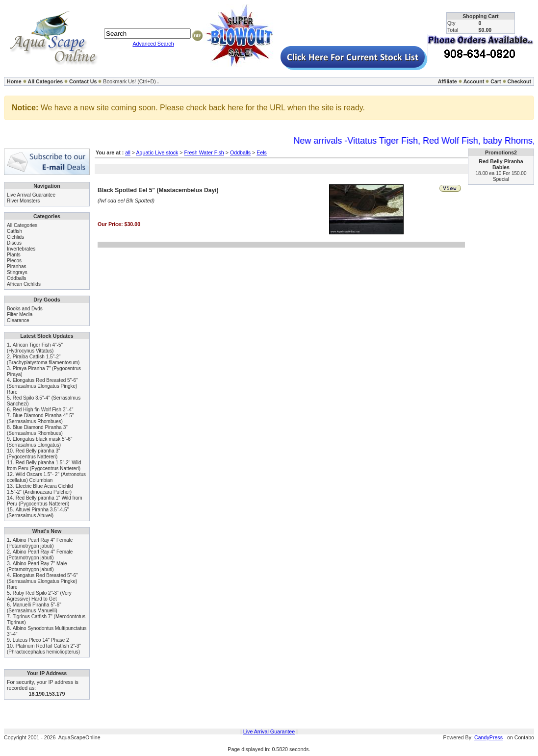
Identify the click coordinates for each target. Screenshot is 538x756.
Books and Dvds (25, 309)
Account (474, 81)
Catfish (14, 231)
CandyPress (488, 737)
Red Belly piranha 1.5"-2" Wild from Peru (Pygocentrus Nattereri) (44, 466)
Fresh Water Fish (204, 152)
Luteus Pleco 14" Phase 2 (41, 640)
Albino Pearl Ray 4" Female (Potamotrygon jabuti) (40, 543)
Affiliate (448, 81)
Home (14, 81)
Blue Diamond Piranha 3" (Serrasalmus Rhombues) (37, 430)
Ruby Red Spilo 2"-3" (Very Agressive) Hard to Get (39, 596)
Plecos (14, 261)
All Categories (46, 81)
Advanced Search (153, 44)
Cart (496, 81)
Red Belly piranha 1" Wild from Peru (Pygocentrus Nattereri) (45, 501)
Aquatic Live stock (157, 152)
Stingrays (17, 272)
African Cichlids (24, 284)
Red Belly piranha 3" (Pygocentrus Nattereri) (34, 454)
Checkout (519, 81)
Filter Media (20, 315)
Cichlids (15, 237)
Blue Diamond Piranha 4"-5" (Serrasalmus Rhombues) (40, 418)
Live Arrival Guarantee (31, 195)
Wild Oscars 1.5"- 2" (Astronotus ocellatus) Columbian (46, 477)
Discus (14, 243)
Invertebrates (21, 249)
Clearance (18, 320)
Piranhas (16, 266)
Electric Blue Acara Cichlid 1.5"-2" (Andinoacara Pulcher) (40, 489)
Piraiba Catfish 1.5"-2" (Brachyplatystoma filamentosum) (43, 360)
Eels (262, 152)
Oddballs (16, 278)
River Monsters (23, 201)
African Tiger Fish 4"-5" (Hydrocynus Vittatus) (35, 348)
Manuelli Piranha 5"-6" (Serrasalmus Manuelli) (34, 608)
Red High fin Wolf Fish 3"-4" (43, 410)
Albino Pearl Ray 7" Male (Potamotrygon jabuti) (37, 567)
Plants (14, 255)
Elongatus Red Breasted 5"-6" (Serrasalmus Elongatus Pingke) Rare (42, 386)
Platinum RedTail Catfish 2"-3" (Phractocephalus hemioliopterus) (44, 649)
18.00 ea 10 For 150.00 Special (501, 176)
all (128, 152)
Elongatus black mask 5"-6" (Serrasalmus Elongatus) (39, 442)
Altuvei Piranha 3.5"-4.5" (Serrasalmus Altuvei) (38, 513)
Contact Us (83, 81)
